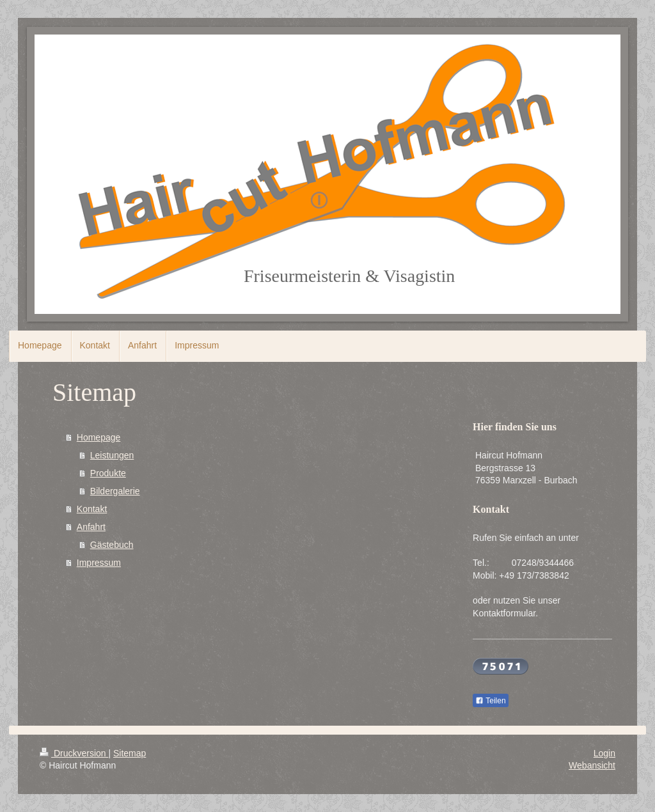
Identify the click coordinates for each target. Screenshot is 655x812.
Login (604, 753)
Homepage (99, 437)
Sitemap (130, 753)
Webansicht (592, 765)
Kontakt (92, 509)
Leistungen (112, 455)
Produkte (108, 473)
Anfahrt (91, 527)
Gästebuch (112, 545)
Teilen (490, 701)
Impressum (99, 563)
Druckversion (74, 753)
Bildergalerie (115, 491)
